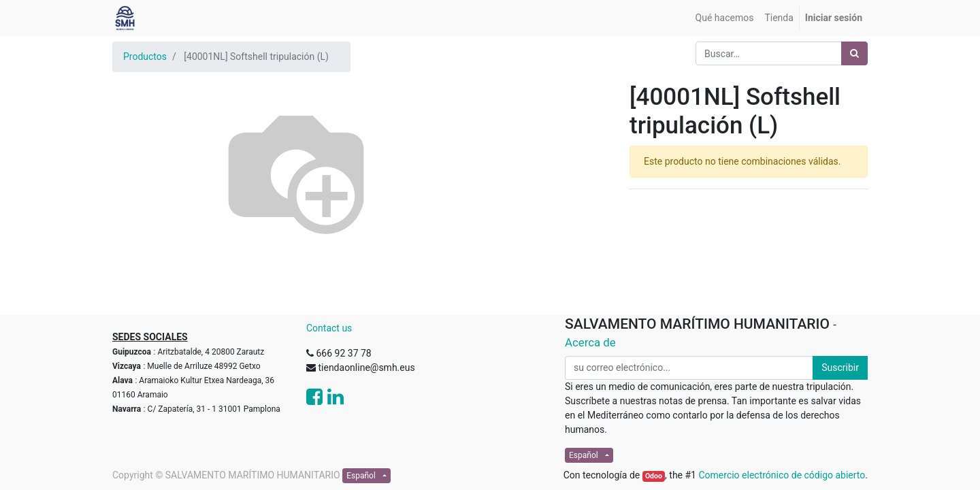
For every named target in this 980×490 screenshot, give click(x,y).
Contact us (329, 328)
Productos (145, 56)
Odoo (654, 476)
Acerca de (590, 342)
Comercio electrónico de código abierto (782, 475)
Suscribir (840, 367)
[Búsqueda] (854, 53)
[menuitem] (725, 18)
